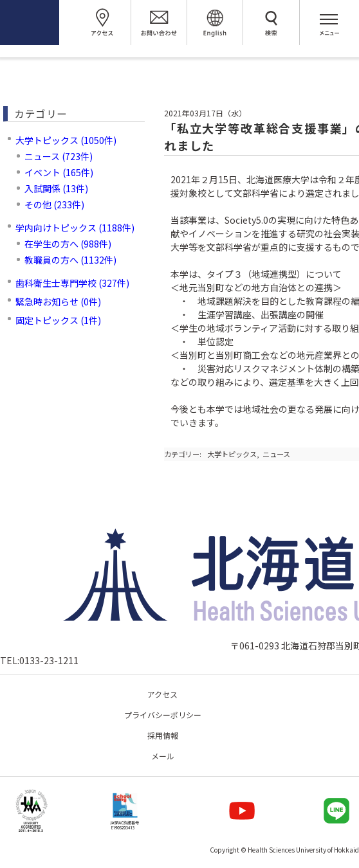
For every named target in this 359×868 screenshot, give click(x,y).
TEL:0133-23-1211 (39, 660)
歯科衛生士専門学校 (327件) (72, 283)
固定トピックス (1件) (58, 320)
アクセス (162, 694)
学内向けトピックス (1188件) (75, 228)
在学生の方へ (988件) (68, 244)
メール (163, 756)
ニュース (276, 454)
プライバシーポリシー (163, 715)
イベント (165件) (59, 172)
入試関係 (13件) (56, 188)
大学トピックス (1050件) (66, 140)
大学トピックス (232, 454)
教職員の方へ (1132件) (70, 260)
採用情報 (163, 735)
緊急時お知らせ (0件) (58, 302)
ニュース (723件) (59, 156)
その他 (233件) (54, 204)
